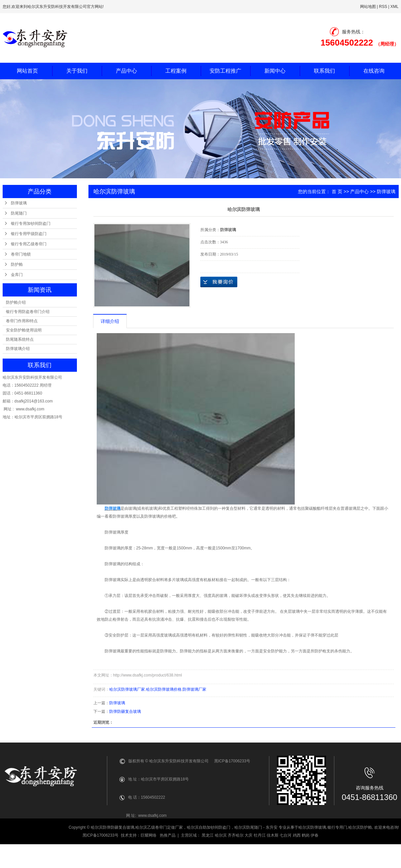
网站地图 (368, 7)
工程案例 (176, 71)
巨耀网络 (149, 835)
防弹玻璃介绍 (18, 349)
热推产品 (168, 835)
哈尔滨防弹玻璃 (312, 827)
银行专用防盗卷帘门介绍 (28, 312)
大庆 (249, 835)
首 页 (337, 191)
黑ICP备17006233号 (100, 835)
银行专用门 (337, 827)
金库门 (17, 275)
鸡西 (297, 835)
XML (395, 7)
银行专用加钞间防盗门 (31, 224)
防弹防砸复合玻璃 (125, 712)
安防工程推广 (225, 71)
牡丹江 (260, 835)
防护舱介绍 (16, 302)
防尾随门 (19, 213)
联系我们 (324, 71)
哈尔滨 (221, 835)
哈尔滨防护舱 (360, 827)
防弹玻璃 (19, 203)
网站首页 (27, 71)
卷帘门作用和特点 (22, 321)
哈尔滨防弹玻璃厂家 (127, 689)
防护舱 (17, 264)
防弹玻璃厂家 (194, 689)
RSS (383, 7)
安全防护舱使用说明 (24, 330)
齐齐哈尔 (236, 835)
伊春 (315, 835)
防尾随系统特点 (20, 339)
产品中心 (126, 71)
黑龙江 (208, 835)
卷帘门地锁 (21, 254)
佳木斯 (273, 835)
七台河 (285, 835)
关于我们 (77, 71)
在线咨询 (374, 71)
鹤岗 (306, 835)
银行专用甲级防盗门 (29, 234)
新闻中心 (275, 71)
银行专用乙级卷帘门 (29, 244)
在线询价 (219, 282)
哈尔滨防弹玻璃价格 (164, 689)
